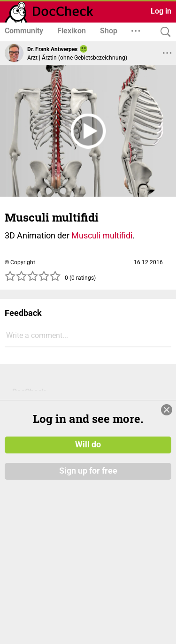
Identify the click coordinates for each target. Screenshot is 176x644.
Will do (88, 441)
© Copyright (20, 262)
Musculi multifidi (102, 235)
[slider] (33, 279)
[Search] (163, 32)
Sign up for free (88, 467)
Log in (161, 11)
